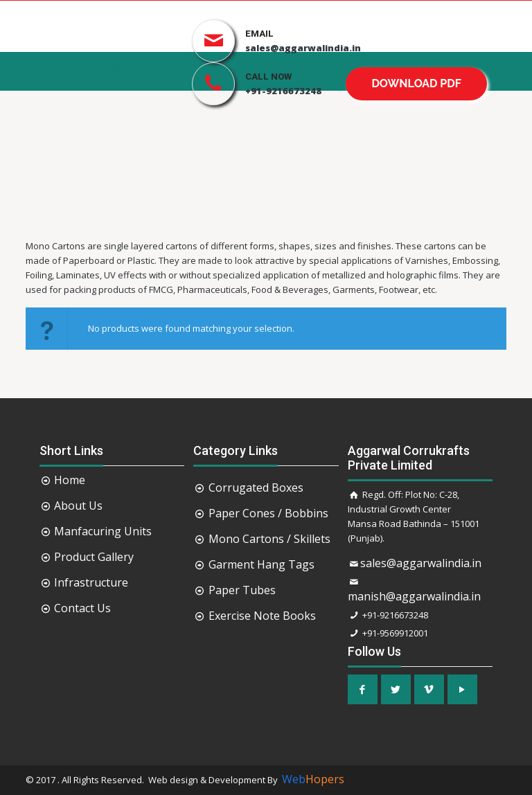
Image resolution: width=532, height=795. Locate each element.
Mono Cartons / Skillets (269, 539)
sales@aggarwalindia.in (421, 563)
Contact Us (82, 608)
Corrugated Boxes (256, 488)
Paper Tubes (242, 590)
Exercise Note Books (262, 616)
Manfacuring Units (103, 531)
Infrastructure (91, 582)
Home (70, 480)
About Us (78, 506)
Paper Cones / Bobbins (268, 513)
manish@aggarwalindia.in (414, 596)
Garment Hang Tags (261, 564)
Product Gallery (94, 557)
